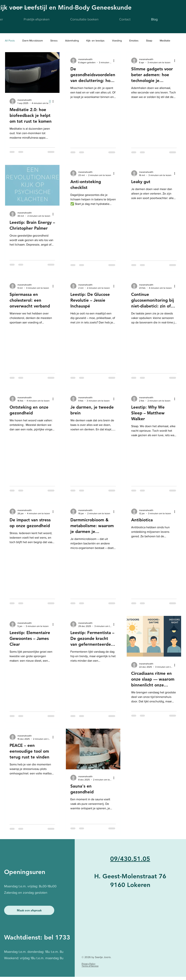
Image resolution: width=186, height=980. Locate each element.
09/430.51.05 (130, 859)
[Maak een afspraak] (29, 910)
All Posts (10, 41)
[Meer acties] (54, 101)
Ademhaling (72, 41)
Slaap (149, 41)
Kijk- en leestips (95, 41)
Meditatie (165, 41)
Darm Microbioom (33, 41)
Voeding (117, 41)
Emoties (134, 41)
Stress (54, 41)
